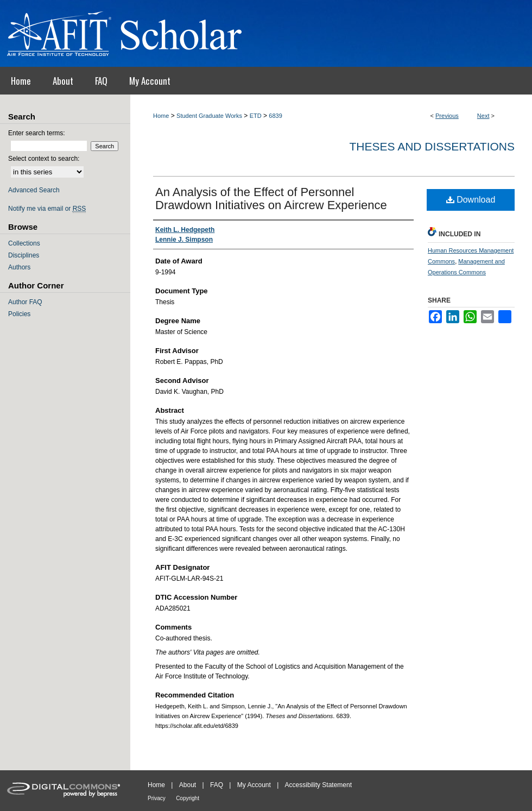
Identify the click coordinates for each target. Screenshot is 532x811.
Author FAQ (25, 302)
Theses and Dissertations (432, 146)
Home (161, 116)
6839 (275, 116)
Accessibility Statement (318, 785)
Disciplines (24, 255)
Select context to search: (44, 159)
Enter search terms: (37, 133)
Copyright (188, 798)
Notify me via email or (47, 209)
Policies (19, 314)
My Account (254, 785)
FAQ (217, 785)
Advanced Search (34, 190)
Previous (447, 116)
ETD (256, 116)
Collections (24, 243)
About (188, 785)
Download (471, 200)
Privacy (157, 798)
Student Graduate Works (209, 116)
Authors (19, 267)
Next (483, 116)
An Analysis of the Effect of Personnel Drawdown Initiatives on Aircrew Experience (271, 199)
